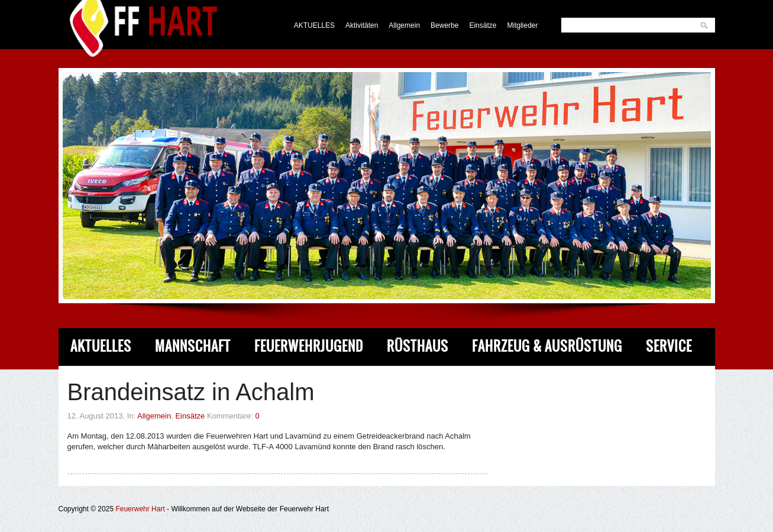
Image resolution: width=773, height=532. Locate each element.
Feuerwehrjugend (309, 346)
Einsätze (483, 25)
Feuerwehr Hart (140, 509)
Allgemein (404, 25)
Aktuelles (101, 346)
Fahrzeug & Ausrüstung (547, 346)
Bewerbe (444, 25)
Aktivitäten (362, 25)
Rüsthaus (418, 346)
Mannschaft (193, 346)
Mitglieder (522, 25)
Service (669, 346)
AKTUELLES (314, 25)
